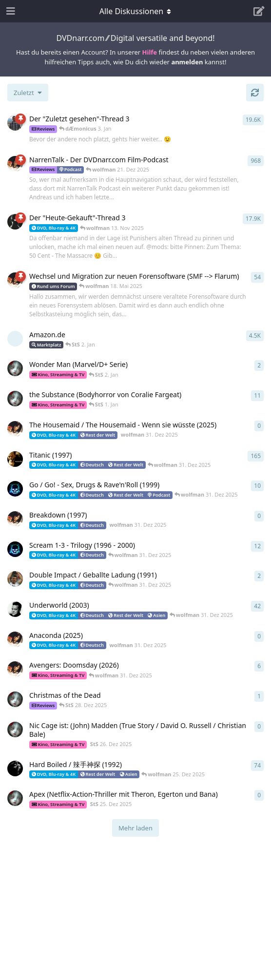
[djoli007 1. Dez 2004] (15, 579)
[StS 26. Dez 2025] (15, 730)
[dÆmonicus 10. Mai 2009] (15, 489)
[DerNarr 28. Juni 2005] (15, 222)
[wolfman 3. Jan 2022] (15, 280)
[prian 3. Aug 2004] (15, 609)
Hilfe (150, 52)
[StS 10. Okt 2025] (15, 368)
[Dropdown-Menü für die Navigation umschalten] (135, 11)
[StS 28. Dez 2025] (15, 699)
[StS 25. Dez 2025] (15, 798)
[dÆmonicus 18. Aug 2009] (15, 549)
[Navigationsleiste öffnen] (10, 11)
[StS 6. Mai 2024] (15, 399)
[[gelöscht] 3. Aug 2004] (15, 339)
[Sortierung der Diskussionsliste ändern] (28, 93)
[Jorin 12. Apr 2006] (15, 123)
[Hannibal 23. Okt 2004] (15, 459)
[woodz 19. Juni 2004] (15, 769)
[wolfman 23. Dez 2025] (15, 669)
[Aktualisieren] (255, 93)
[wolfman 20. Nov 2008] (15, 164)
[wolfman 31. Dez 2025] (15, 429)
